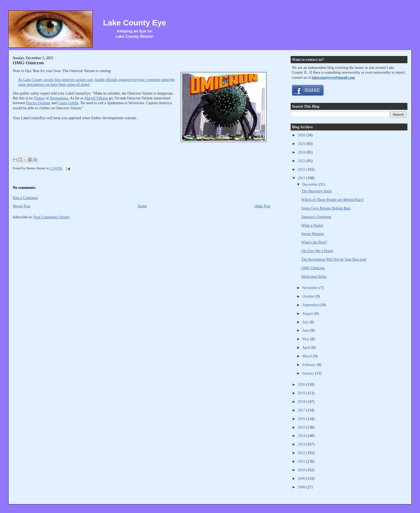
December (311, 184)
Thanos (39, 98)
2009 (302, 478)
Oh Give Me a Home (317, 251)
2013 (302, 444)
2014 (302, 436)
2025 (302, 144)
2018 (302, 402)
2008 (302, 487)
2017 (302, 410)
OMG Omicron (28, 63)
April (307, 347)
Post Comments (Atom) (52, 217)
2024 (302, 152)
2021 (302, 178)
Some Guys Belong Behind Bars (326, 208)
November (311, 288)
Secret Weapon (313, 234)
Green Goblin (68, 103)
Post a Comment (25, 198)
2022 (302, 169)
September (311, 305)
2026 (302, 135)
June (306, 330)
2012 (302, 453)
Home (142, 206)
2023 (302, 161)
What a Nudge (312, 225)
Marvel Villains (96, 98)
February (310, 365)
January (309, 373)
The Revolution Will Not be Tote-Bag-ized (334, 259)
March (308, 356)
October (309, 296)
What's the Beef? (314, 242)
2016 (302, 419)
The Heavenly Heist (316, 191)
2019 (302, 393)
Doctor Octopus (38, 103)
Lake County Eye (135, 23)
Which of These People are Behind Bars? (333, 200)
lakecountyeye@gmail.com (333, 77)
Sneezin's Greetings (316, 217)
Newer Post (21, 206)
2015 (302, 427)
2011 (302, 461)
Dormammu (59, 98)
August (308, 313)
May (306, 339)
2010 (302, 470)
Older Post (262, 206)
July (306, 322)
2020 (302, 384)
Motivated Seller (314, 276)
